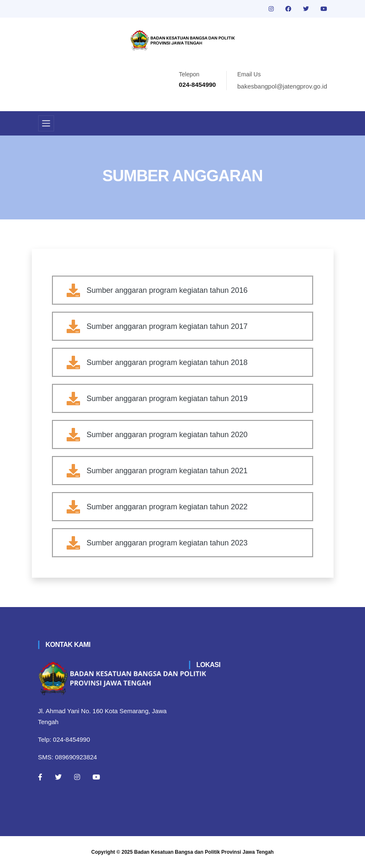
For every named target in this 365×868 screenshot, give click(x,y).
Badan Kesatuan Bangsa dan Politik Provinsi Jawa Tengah (204, 852)
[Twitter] (58, 777)
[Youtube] (96, 777)
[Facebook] (40, 777)
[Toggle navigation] (46, 123)
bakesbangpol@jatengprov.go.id (282, 86)
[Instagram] (77, 777)
